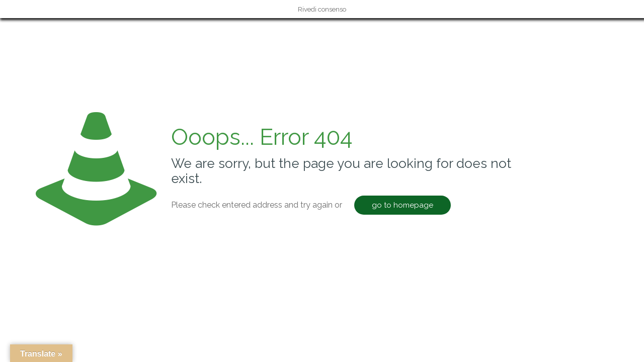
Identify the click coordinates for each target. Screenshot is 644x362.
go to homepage (403, 205)
